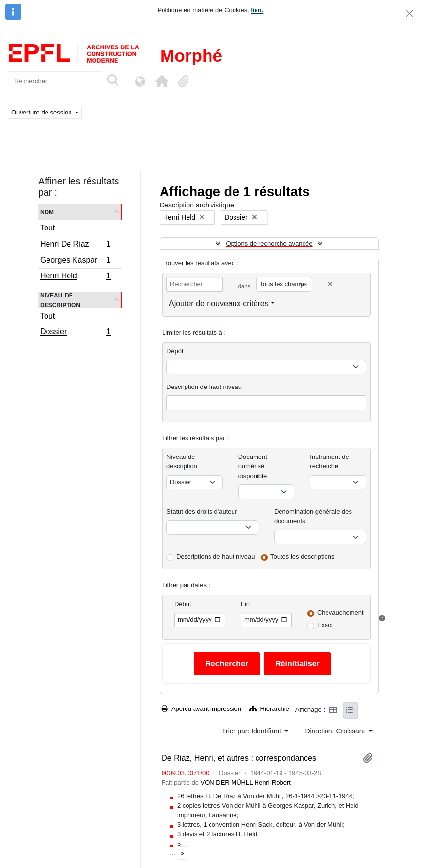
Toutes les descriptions (303, 557)
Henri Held (75, 277)
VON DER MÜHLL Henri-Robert (245, 783)
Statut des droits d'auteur (202, 512)
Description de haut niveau (204, 387)
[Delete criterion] (330, 284)
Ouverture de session (42, 112)
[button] (162, 81)
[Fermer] (409, 13)
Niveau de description (60, 300)
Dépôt (175, 351)
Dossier (75, 333)
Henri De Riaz (75, 245)
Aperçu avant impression (201, 709)
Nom (47, 212)
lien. (257, 10)
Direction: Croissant (336, 731)
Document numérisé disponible (253, 466)
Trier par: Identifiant (252, 731)
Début (183, 604)
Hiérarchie (269, 709)
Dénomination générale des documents (313, 516)
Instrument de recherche (329, 462)
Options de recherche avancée (269, 243)
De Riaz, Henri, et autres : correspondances (239, 758)
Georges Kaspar (75, 262)
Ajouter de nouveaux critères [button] (219, 304)
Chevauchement (340, 612)
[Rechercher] (55, 81)
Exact (325, 625)
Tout (47, 228)
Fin (245, 604)
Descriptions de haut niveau (215, 557)
